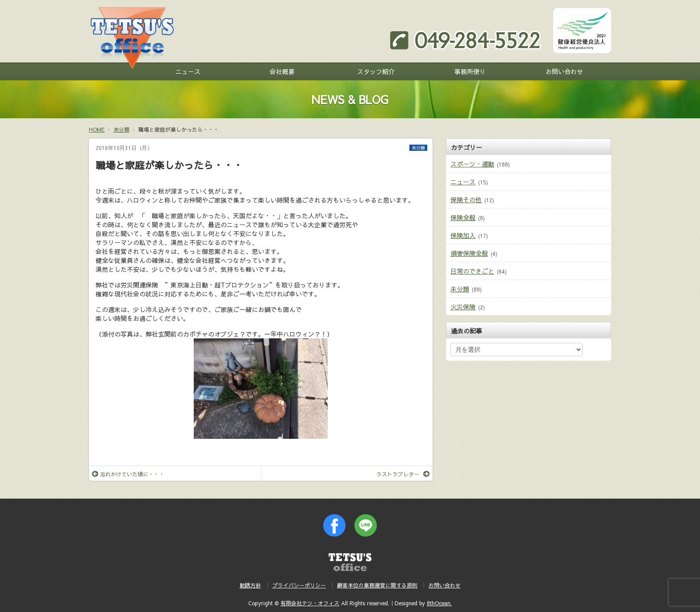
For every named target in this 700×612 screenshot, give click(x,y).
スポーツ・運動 (472, 164)
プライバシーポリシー (299, 585)
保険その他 (466, 200)
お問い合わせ (564, 71)
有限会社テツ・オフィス (310, 603)
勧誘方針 (250, 585)
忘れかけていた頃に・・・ (128, 474)
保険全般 (463, 217)
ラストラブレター (403, 474)
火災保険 (463, 307)
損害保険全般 (469, 253)
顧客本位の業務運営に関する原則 (377, 585)
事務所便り (470, 71)
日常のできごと (472, 271)
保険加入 (463, 235)
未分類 (418, 148)
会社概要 (282, 71)
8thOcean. (439, 603)
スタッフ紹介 (376, 71)
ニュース (188, 71)
